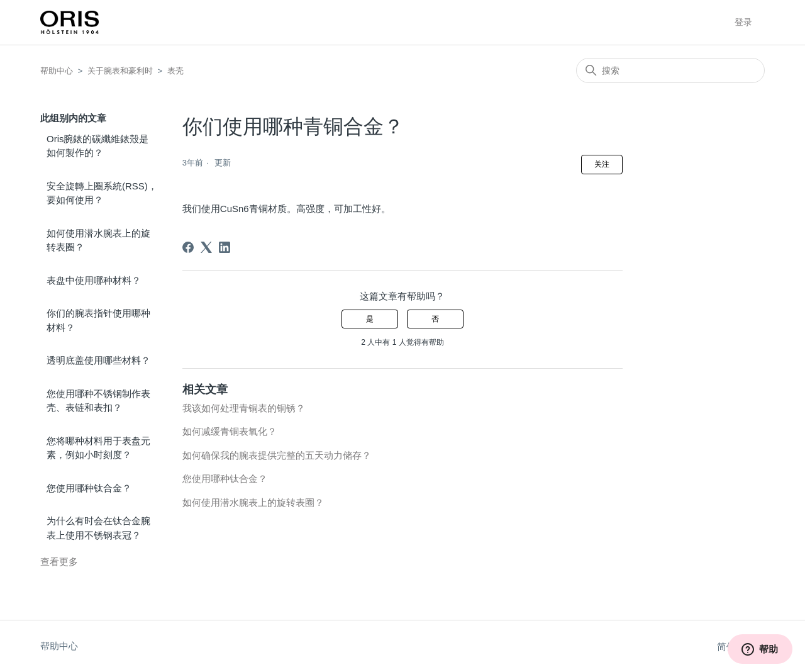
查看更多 (59, 562)
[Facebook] (188, 247)
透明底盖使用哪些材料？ (98, 360)
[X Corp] (206, 247)
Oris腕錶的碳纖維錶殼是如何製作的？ (98, 146)
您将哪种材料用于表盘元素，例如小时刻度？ (98, 448)
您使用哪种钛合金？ (89, 488)
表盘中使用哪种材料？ (94, 280)
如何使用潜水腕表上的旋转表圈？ (98, 240)
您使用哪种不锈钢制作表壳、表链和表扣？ (98, 401)
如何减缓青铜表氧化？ (230, 431)
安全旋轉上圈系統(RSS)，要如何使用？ (102, 193)
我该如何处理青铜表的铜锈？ (244, 408)
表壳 (175, 71)
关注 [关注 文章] (602, 164)
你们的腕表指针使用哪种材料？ (98, 320)
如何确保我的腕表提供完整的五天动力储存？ (277, 455)
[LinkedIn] (225, 247)
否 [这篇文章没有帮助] (435, 319)
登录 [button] (743, 22)
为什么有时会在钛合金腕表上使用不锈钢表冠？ (98, 528)
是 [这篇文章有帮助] (370, 319)
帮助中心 (57, 71)
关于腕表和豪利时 (120, 71)
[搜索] (670, 70)
